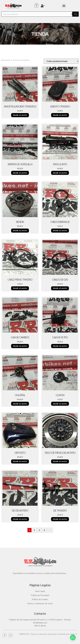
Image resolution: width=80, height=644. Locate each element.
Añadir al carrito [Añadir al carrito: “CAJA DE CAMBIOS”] (20, 346)
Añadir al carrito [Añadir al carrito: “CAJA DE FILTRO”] (60, 346)
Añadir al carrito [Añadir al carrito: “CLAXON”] (60, 404)
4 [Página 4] (44, 530)
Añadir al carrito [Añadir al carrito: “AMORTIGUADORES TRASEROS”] (20, 115)
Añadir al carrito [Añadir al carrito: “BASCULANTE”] (60, 173)
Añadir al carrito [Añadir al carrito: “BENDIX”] (20, 230)
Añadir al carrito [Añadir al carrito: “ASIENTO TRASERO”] (60, 115)
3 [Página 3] (39, 530)
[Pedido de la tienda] (61, 61)
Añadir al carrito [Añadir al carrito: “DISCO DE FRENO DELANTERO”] (60, 461)
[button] (64, 6)
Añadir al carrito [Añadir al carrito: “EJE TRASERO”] (60, 519)
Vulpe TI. (74, 634)
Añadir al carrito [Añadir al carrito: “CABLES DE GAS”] (60, 288)
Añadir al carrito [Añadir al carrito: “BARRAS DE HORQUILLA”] (20, 173)
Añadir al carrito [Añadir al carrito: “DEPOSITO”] (20, 461)
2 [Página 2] (34, 530)
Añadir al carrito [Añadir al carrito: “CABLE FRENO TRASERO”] (20, 288)
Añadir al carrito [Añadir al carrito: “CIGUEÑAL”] (20, 404)
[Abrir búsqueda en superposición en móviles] (40, 14)
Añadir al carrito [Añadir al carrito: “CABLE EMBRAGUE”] (60, 230)
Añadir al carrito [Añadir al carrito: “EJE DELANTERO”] (20, 519)
